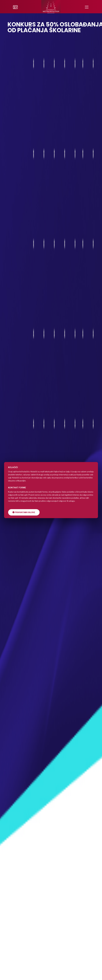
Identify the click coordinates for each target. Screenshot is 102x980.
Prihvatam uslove (24, 512)
